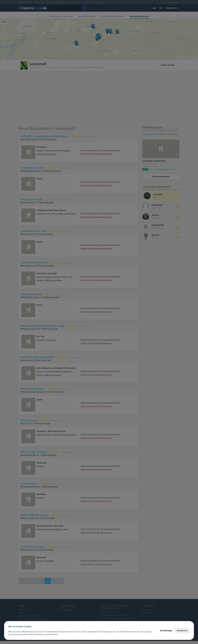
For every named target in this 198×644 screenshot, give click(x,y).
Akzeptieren (182, 630)
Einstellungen (166, 630)
